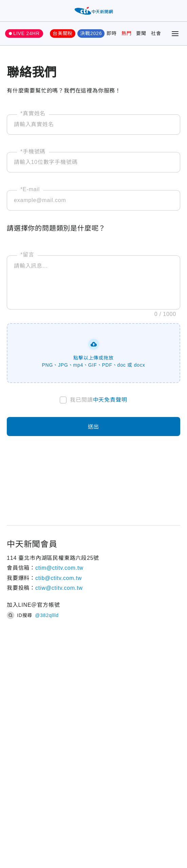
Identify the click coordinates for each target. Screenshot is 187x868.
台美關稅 (63, 33)
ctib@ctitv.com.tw (59, 578)
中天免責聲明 (110, 400)
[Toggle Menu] (175, 34)
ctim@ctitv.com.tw (59, 568)
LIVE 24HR (26, 33)
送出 (94, 427)
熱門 (127, 33)
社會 (156, 33)
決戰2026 (91, 33)
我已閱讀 (98, 400)
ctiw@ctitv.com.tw (59, 588)
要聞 (141, 33)
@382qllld (47, 615)
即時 (112, 33)
